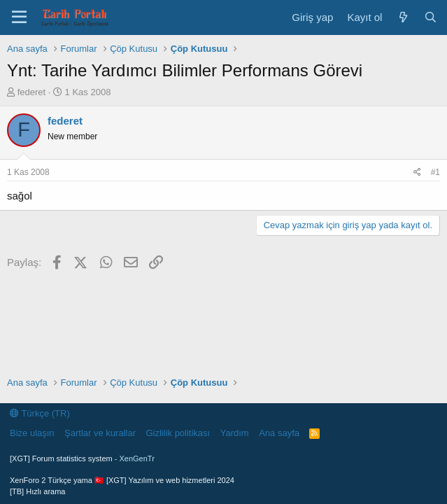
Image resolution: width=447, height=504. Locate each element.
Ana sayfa (279, 433)
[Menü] (19, 17)
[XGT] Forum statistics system (82, 458)
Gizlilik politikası (178, 433)
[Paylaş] (417, 173)
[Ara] (431, 17)
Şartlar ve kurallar (100, 433)
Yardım (235, 433)
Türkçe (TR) (40, 413)
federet (31, 92)
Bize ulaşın (32, 433)
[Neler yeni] (403, 17)
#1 (435, 172)
